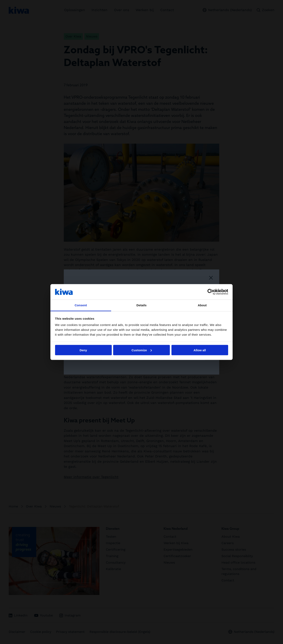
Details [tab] (141, 305)
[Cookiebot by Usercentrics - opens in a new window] (210, 292)
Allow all (200, 350)
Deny (83, 350)
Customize (142, 350)
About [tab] (202, 305)
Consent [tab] (81, 305)
